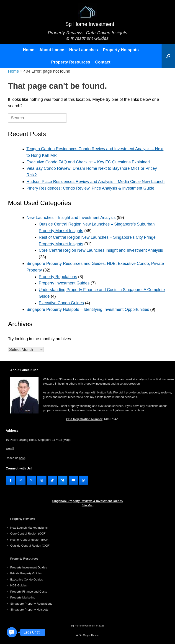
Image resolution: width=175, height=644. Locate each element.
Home (28, 50)
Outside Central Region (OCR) (30, 546)
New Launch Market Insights (29, 528)
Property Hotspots (121, 50)
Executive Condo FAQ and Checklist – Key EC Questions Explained (88, 162)
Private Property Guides (26, 573)
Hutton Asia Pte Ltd (110, 392)
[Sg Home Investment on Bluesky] (63, 480)
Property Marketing (23, 597)
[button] (168, 56)
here (22, 458)
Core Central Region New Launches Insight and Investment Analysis (101, 250)
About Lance (52, 50)
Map (67, 440)
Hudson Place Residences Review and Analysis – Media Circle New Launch (95, 182)
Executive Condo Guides (61, 303)
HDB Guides (18, 585)
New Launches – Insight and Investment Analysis (71, 218)
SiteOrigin (84, 635)
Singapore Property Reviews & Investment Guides (87, 501)
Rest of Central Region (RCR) (30, 540)
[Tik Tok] (52, 480)
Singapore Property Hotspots (29, 610)
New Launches (83, 50)
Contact (103, 62)
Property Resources (71, 62)
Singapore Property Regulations (31, 604)
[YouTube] (73, 480)
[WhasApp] (84, 480)
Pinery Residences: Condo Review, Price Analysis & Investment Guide (90, 188)
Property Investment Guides (64, 283)
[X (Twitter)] (31, 480)
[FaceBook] (10, 480)
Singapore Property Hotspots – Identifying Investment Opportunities (88, 309)
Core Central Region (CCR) (28, 534)
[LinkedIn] (21, 480)
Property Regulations (58, 277)
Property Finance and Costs (29, 592)
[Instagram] (42, 480)
